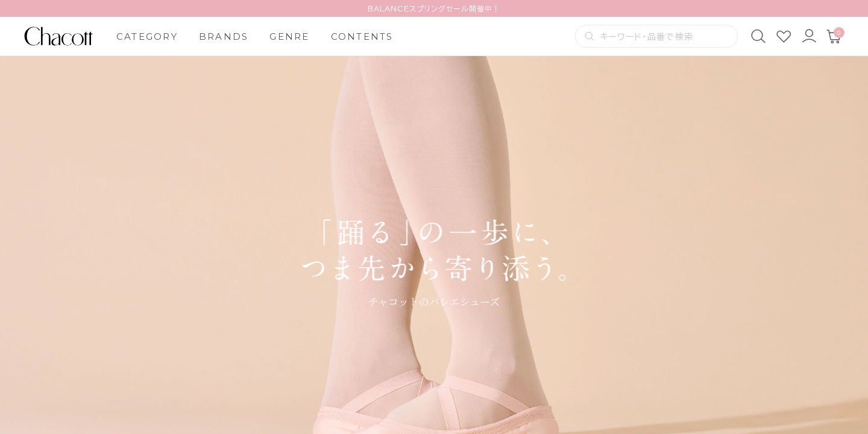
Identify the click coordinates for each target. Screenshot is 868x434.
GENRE (289, 36)
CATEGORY (147, 36)
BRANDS (224, 36)
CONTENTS (362, 36)
